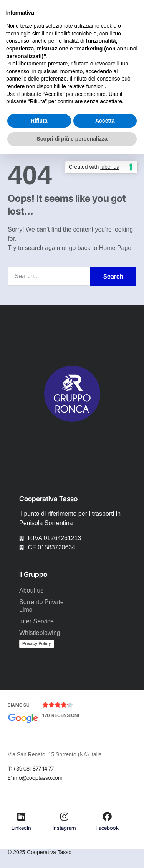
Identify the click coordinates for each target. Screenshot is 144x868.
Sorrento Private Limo (41, 606)
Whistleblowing (40, 633)
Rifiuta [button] (39, 121)
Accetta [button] (105, 121)
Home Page (115, 248)
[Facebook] (107, 816)
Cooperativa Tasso (49, 852)
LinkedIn (21, 828)
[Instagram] (64, 816)
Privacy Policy (37, 643)
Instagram (64, 828)
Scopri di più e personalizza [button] (72, 139)
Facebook (107, 828)
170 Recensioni (61, 715)
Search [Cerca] (113, 276)
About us (31, 590)
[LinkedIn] (22, 816)
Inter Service (36, 621)
